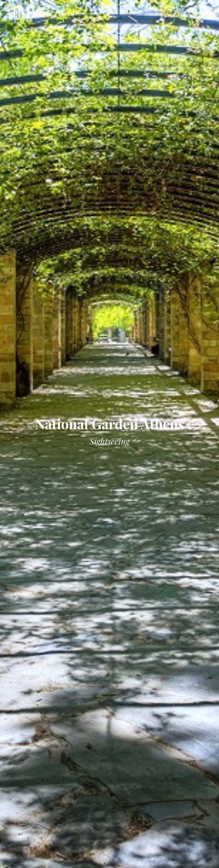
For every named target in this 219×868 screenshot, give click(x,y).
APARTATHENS (17, 13)
